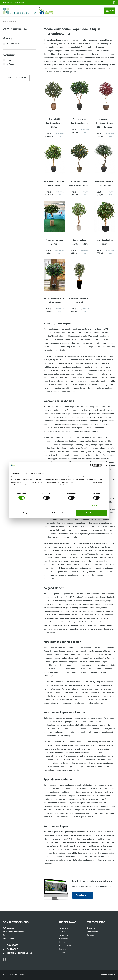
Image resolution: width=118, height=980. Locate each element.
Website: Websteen (108, 975)
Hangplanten (64, 938)
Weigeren (27, 513)
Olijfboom (10, 64)
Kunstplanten (81, 895)
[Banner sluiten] (106, 465)
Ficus (9, 60)
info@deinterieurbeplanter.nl (19, 953)
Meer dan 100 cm (13, 44)
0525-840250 (21, 3)
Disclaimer (91, 928)
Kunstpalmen (64, 931)
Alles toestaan (91, 513)
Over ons (62, 949)
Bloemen (62, 942)
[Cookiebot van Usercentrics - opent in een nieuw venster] (92, 465)
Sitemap (90, 935)
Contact (62, 953)
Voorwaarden (92, 931)
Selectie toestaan (59, 513)
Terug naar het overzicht (16, 78)
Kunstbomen (64, 935)
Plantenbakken (65, 946)
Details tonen (97, 506)
